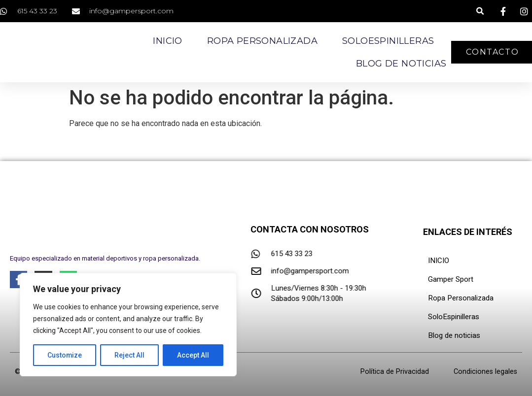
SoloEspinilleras (388, 41)
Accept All (193, 355)
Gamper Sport (451, 279)
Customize (65, 355)
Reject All (130, 355)
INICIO (439, 261)
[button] (480, 11)
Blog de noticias (401, 64)
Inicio (167, 41)
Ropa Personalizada (262, 41)
